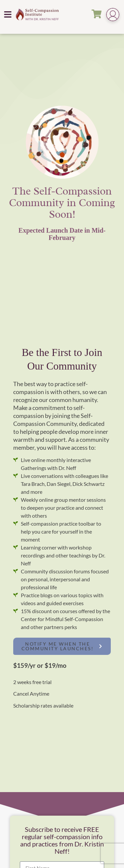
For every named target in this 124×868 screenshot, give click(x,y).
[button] (8, 14)
